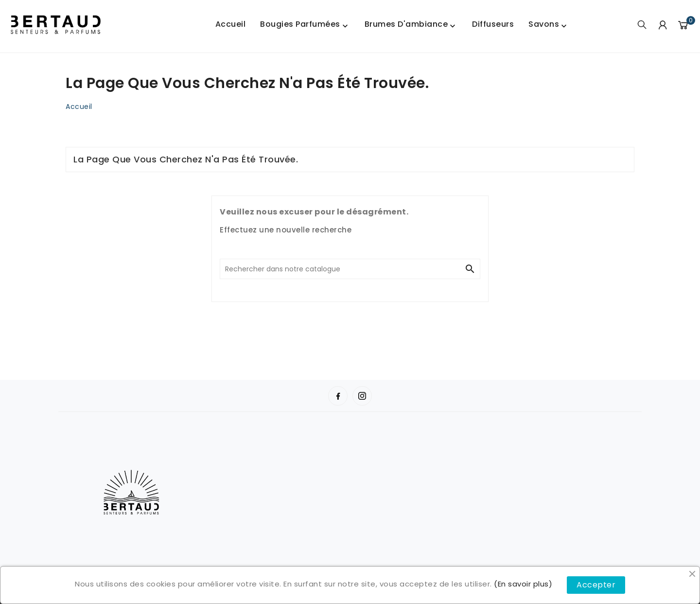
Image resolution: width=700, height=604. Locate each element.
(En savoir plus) (523, 584)
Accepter (596, 585)
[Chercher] (340, 269)
